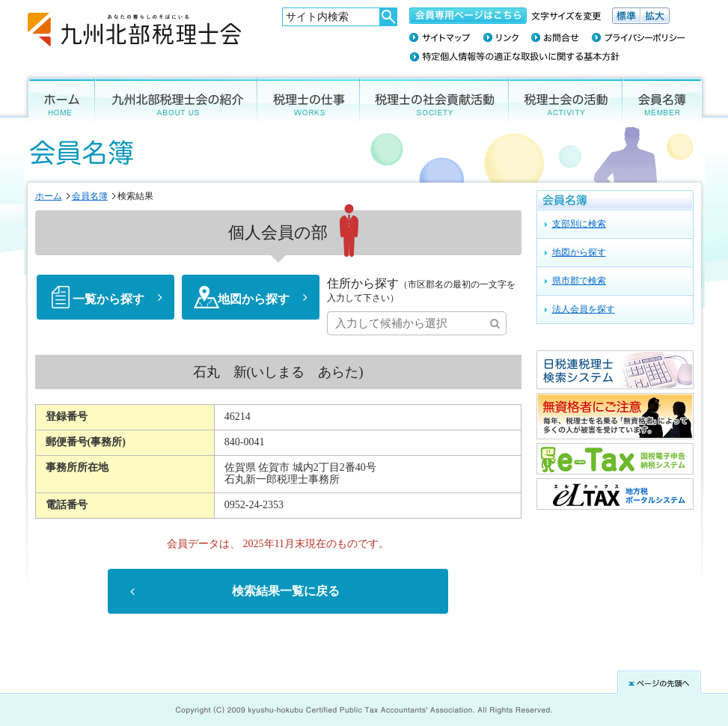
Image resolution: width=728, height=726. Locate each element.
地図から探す (254, 299)
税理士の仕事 (309, 98)
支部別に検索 (579, 224)
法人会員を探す (584, 309)
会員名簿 (666, 98)
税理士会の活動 (566, 98)
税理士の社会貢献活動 (434, 98)
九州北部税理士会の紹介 (176, 98)
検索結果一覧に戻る (286, 591)
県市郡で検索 (579, 281)
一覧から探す (108, 299)
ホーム (58, 98)
